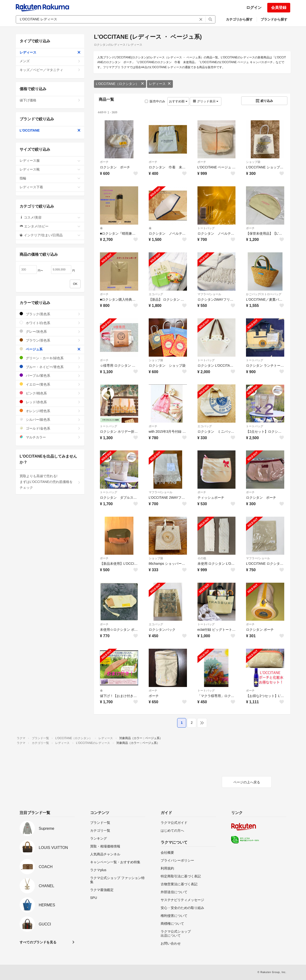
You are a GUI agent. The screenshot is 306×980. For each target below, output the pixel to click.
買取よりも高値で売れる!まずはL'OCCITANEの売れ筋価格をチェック (50, 482)
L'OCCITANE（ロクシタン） (120, 84)
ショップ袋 (253, 162)
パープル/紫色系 (50, 375)
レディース (160, 84)
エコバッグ (156, 294)
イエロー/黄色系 (50, 384)
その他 (202, 558)
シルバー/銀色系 (50, 419)
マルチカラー (50, 437)
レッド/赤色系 (50, 402)
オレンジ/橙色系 (50, 411)
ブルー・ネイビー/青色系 (50, 367)
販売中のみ (155, 101)
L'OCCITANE (50, 130)
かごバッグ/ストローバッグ (264, 294)
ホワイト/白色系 (50, 323)
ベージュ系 (50, 349)
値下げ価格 (50, 100)
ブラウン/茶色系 (50, 340)
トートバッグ (206, 228)
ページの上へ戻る (247, 782)
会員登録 (279, 8)
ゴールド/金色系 (50, 428)
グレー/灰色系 (50, 331)
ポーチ (104, 162)
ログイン (254, 8)
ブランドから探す (274, 19)
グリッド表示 (206, 101)
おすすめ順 (178, 101)
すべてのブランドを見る (38, 942)
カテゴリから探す (239, 19)
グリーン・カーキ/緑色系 (50, 358)
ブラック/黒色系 (50, 314)
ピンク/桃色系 (50, 393)
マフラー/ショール (209, 294)
